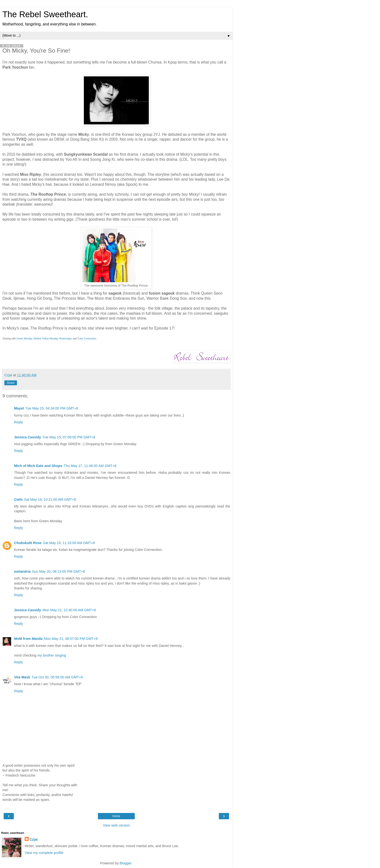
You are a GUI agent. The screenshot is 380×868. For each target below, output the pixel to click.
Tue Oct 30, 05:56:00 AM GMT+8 (57, 677)
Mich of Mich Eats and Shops (38, 466)
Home (116, 816)
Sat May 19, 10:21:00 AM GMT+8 (50, 499)
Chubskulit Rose (28, 543)
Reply (19, 422)
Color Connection (87, 339)
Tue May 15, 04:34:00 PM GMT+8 (52, 408)
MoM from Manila (28, 639)
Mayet (19, 408)
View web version (116, 825)
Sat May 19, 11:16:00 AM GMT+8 (69, 543)
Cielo (18, 499)
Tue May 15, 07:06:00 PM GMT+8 (69, 437)
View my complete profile (44, 853)
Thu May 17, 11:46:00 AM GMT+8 (90, 466)
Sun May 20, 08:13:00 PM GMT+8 (59, 571)
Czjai (34, 839)
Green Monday (24, 339)
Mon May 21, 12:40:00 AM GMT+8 (69, 610)
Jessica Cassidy (28, 437)
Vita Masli (22, 677)
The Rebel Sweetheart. (45, 14)
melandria (22, 571)
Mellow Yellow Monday (46, 339)
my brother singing (52, 655)
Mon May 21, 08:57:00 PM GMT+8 (71, 639)
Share (11, 383)
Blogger (126, 863)
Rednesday (65, 339)
